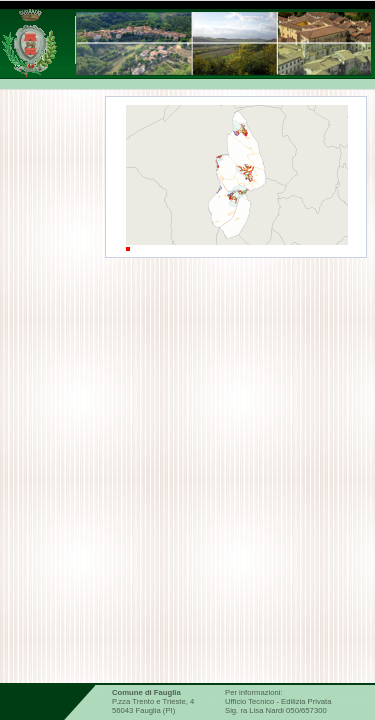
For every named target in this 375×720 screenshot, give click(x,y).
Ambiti (173, 279)
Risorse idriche (186, 470)
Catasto (167, 508)
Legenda (302, 279)
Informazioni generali (202, 313)
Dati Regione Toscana (204, 603)
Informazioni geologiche (210, 546)
